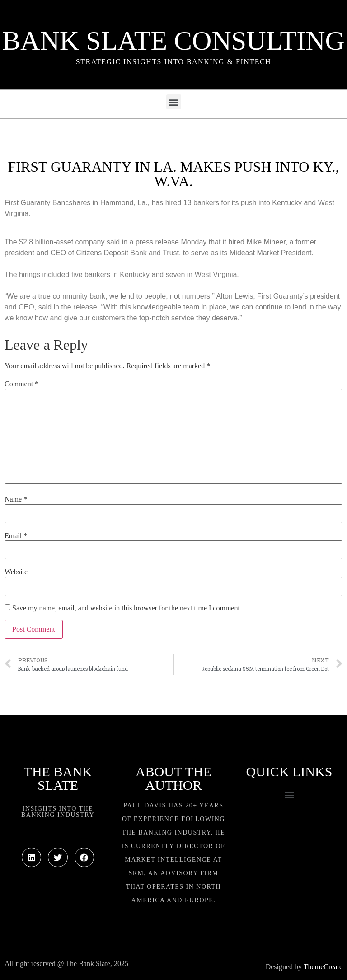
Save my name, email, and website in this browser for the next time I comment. (127, 608)
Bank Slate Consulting (173, 41)
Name (16, 499)
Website (16, 572)
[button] (174, 102)
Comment (21, 384)
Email (16, 536)
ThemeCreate (323, 967)
